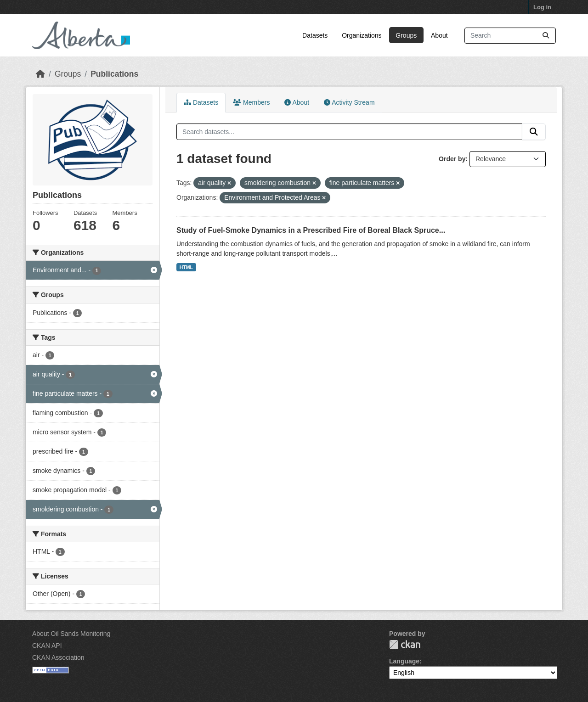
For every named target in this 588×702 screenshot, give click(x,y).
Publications (114, 74)
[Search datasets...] (510, 36)
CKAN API (47, 646)
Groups (406, 35)
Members (251, 102)
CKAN (405, 644)
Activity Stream (349, 102)
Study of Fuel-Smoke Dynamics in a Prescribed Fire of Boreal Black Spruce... (311, 230)
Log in (542, 7)
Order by (452, 159)
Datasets (315, 35)
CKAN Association (58, 657)
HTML (186, 267)
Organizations (362, 35)
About (439, 35)
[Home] (40, 74)
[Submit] (546, 36)
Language (404, 661)
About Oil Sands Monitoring (71, 634)
